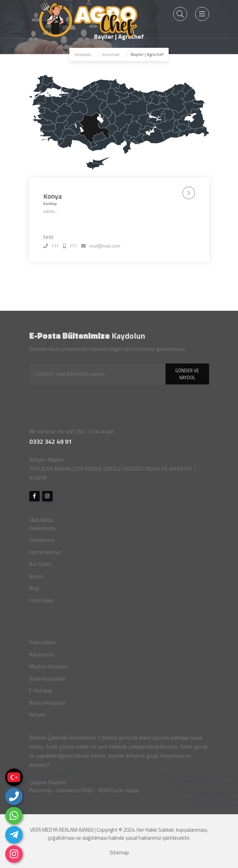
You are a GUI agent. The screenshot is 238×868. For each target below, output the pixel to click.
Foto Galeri (41, 603)
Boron (36, 579)
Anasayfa (83, 54)
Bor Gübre (40, 567)
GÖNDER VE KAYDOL (187, 377)
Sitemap (119, 855)
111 (51, 246)
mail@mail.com (101, 246)
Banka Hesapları (47, 705)
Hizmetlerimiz (45, 555)
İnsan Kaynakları (47, 681)
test (48, 237)
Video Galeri (42, 645)
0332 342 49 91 (51, 444)
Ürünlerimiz (42, 543)
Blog (34, 591)
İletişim (38, 717)
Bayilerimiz (41, 657)
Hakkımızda (42, 531)
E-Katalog (40, 693)
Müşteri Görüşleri (48, 669)
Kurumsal (111, 54)
